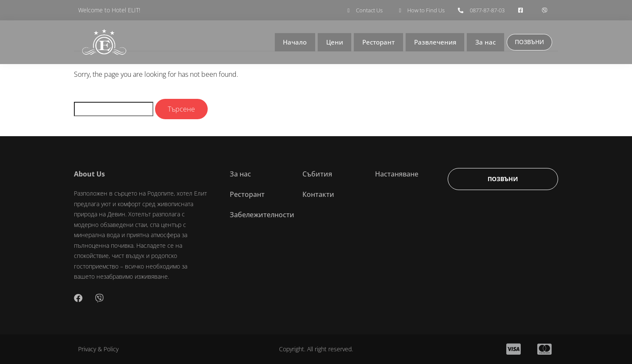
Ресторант (375, 42)
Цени (330, 42)
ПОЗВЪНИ (529, 42)
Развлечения (433, 42)
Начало (289, 42)
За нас (484, 42)
